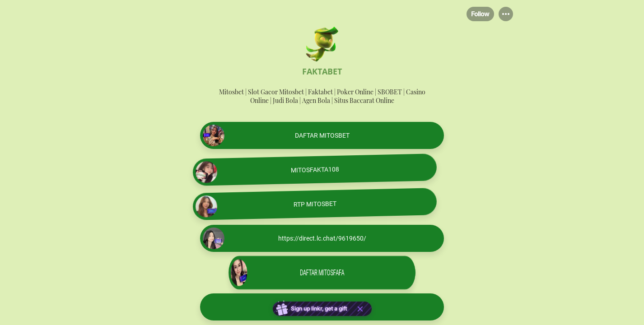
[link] (322, 135)
